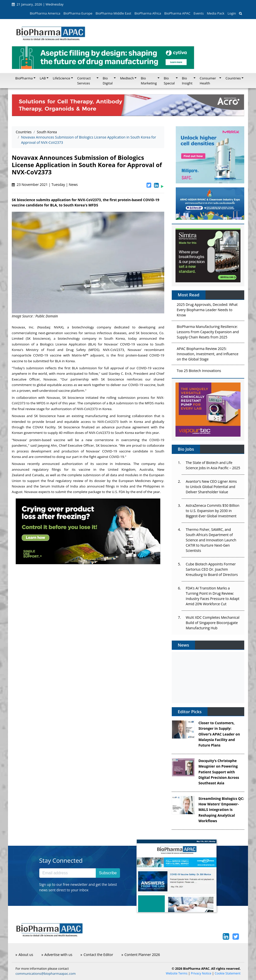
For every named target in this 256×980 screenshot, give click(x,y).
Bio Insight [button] (187, 81)
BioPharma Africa (148, 13)
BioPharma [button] (24, 78)
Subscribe (108, 873)
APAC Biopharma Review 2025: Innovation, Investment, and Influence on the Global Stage (208, 355)
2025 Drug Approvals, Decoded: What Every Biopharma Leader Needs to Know (207, 311)
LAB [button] (43, 78)
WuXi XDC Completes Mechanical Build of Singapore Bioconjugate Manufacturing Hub (212, 623)
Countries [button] (233, 78)
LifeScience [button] (61, 78)
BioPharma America (45, 13)
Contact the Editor (97, 955)
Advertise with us (57, 955)
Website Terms (177, 973)
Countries (24, 132)
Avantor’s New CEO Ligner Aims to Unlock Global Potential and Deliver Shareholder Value (211, 487)
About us (24, 955)
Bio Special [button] (169, 81)
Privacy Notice (201, 973)
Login (232, 13)
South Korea (47, 132)
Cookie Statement (228, 973)
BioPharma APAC (177, 13)
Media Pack (215, 13)
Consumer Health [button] (208, 81)
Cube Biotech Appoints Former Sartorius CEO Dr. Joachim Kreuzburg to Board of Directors (212, 569)
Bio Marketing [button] (149, 81)
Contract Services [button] (84, 81)
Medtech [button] (127, 78)
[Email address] (68, 873)
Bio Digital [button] (108, 81)
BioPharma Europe (78, 13)
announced (95, 486)
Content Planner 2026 (141, 955)
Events (198, 13)
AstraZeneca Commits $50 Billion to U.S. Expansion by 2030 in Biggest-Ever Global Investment (212, 511)
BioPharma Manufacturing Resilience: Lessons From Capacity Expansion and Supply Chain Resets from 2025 (208, 333)
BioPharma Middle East (113, 13)
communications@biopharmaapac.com (46, 973)
